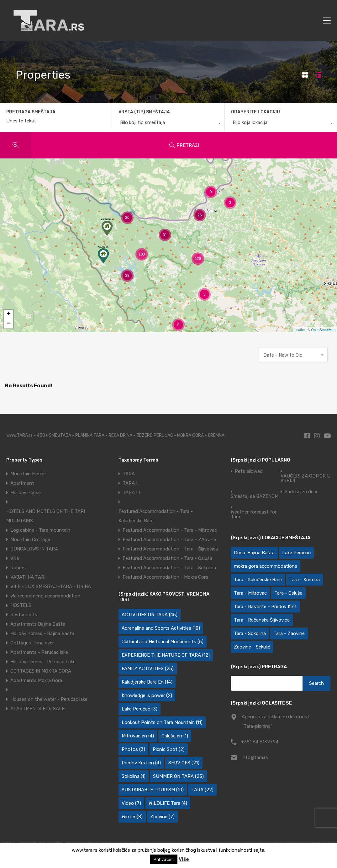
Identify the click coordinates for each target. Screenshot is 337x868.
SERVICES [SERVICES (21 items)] (184, 763)
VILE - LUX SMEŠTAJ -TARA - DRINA (51, 586)
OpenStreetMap (323, 330)
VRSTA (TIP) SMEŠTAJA (144, 112)
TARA (129, 474)
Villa (15, 558)
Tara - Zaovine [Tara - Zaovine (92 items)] (289, 633)
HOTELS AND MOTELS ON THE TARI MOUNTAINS (46, 516)
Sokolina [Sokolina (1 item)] (134, 776)
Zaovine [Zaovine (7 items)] (162, 817)
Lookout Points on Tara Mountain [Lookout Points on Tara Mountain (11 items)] (162, 722)
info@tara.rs (255, 757)
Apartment (22, 483)
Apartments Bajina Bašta (38, 624)
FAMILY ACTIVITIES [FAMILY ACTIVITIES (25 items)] (148, 669)
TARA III (131, 493)
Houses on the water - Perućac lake (49, 699)
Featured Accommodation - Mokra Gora (165, 577)
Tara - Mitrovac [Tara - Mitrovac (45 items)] (250, 593)
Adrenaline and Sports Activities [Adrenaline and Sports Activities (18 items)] (161, 628)
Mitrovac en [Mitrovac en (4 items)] (138, 736)
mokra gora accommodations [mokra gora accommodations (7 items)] (266, 566)
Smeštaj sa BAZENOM (255, 496)
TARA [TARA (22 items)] (202, 790)
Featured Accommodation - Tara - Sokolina (169, 568)
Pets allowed (249, 471)
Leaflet (300, 330)
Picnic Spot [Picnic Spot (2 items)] (169, 749)
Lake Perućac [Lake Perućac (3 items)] (140, 709)
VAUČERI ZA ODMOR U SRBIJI (305, 478)
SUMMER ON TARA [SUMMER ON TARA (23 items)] (178, 776)
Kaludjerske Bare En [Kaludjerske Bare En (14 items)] (147, 682)
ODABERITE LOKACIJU (255, 112)
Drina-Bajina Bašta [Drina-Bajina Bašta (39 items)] (254, 553)
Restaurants (24, 615)
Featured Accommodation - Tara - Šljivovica (170, 549)
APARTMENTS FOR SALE (37, 709)
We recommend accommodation (45, 596)
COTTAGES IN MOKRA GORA (41, 671)
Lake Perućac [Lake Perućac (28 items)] (296, 553)
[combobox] (168, 124)
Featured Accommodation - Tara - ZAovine (169, 540)
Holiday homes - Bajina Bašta (42, 633)
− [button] (9, 324)
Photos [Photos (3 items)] (133, 749)
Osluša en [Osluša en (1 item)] (175, 736)
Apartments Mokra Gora (36, 680)
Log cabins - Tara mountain (40, 530)
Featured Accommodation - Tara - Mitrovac (170, 530)
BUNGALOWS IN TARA (34, 549)
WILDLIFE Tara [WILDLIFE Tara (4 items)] (168, 803)
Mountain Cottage (30, 540)
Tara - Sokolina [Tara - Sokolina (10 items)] (250, 633)
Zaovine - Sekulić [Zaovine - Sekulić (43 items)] (252, 647)
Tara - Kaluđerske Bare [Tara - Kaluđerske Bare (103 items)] (258, 580)
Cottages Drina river (32, 643)
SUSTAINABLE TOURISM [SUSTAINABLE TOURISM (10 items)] (153, 790)
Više (184, 859)
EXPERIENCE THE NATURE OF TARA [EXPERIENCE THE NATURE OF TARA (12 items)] (166, 655)
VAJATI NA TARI (28, 577)
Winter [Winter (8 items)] (132, 817)
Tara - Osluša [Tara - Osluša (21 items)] (288, 593)
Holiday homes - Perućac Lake (43, 662)
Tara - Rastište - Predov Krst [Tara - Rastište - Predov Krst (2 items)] (265, 607)
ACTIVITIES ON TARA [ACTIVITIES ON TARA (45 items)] (150, 615)
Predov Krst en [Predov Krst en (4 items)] (141, 763)
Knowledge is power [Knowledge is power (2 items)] (147, 695)
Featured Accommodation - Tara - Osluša (167, 558)
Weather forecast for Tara (254, 514)
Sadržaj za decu (302, 492)
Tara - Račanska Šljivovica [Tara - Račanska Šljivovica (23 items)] (262, 620)
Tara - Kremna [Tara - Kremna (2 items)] (305, 580)
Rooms (18, 568)
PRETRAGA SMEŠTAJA (31, 112)
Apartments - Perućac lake (39, 652)
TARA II (131, 483)
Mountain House (28, 474)
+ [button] (9, 314)
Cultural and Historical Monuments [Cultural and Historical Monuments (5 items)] (163, 642)
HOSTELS (21, 605)
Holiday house (26, 493)
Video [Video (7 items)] (131, 803)
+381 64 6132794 (260, 742)
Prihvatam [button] (164, 859)
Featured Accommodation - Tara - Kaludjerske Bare (156, 516)
